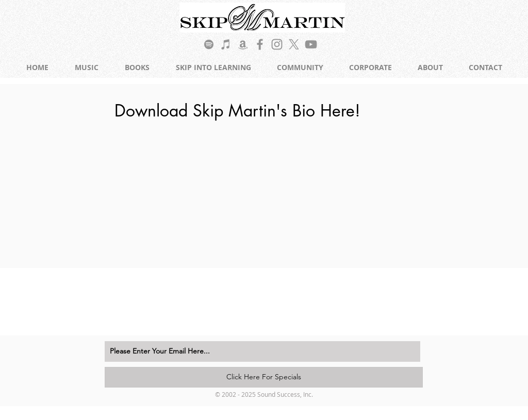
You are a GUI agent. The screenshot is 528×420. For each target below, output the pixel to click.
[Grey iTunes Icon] (226, 44)
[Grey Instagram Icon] (277, 44)
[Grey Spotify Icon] (209, 44)
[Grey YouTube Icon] (311, 44)
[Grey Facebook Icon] (260, 44)
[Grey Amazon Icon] (243, 44)
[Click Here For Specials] (264, 377)
